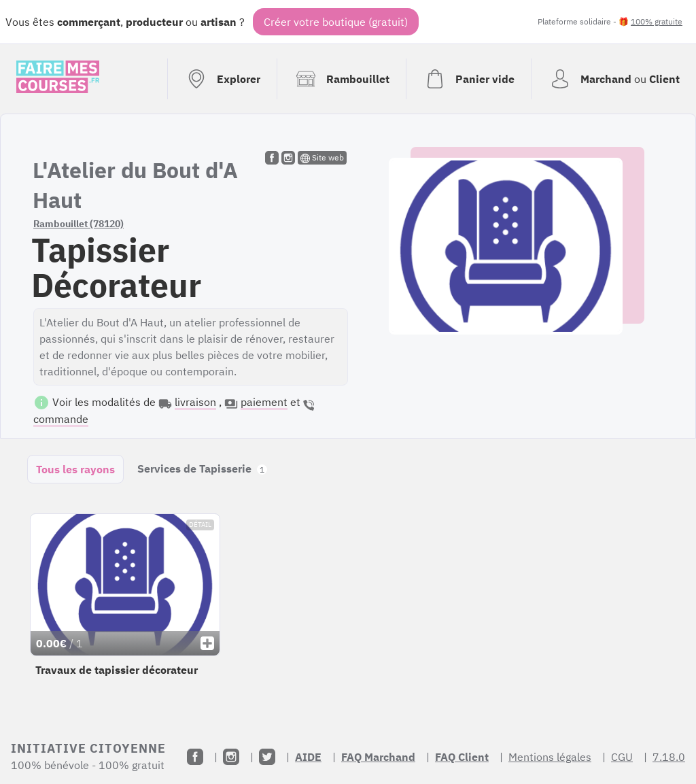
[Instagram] (231, 757)
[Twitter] (267, 757)
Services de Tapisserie (202, 468)
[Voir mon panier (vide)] (468, 79)
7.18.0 (669, 757)
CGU (622, 757)
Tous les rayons (75, 469)
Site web (322, 158)
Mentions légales (550, 757)
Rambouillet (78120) (79, 224)
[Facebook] (195, 757)
